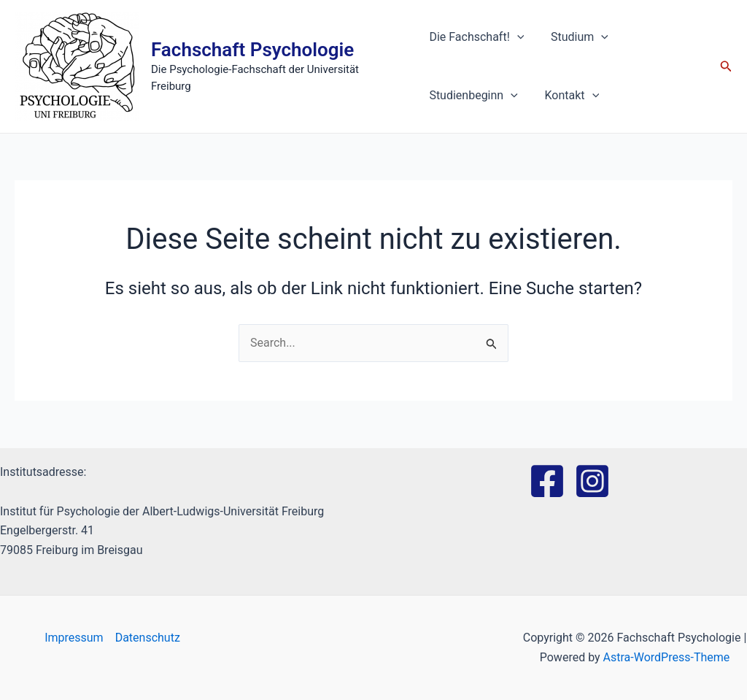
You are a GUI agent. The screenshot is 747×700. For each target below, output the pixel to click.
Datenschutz (148, 638)
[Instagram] (592, 481)
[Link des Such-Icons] (726, 66)
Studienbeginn (472, 96)
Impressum (74, 638)
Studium (574, 37)
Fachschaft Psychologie (252, 58)
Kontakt (567, 96)
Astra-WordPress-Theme (667, 657)
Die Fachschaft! (475, 37)
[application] (516, 37)
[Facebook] (547, 481)
